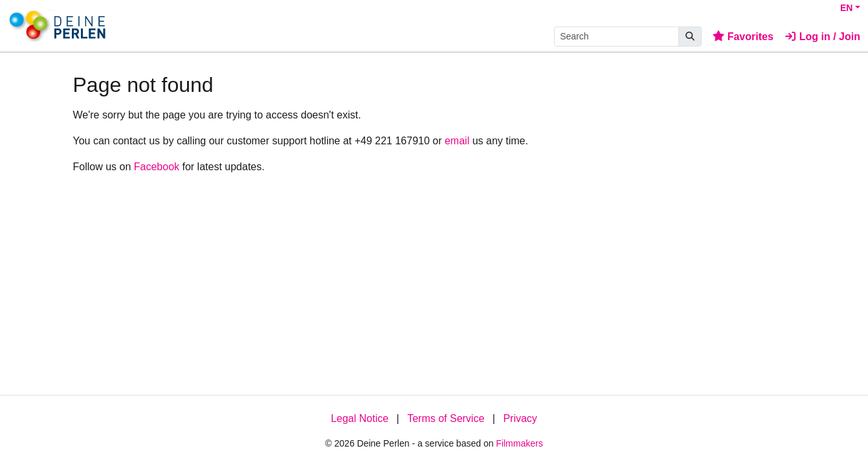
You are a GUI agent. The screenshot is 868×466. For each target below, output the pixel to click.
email (457, 141)
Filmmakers (519, 443)
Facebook (157, 167)
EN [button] (846, 8)
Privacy (520, 418)
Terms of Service (446, 418)
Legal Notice (360, 418)
